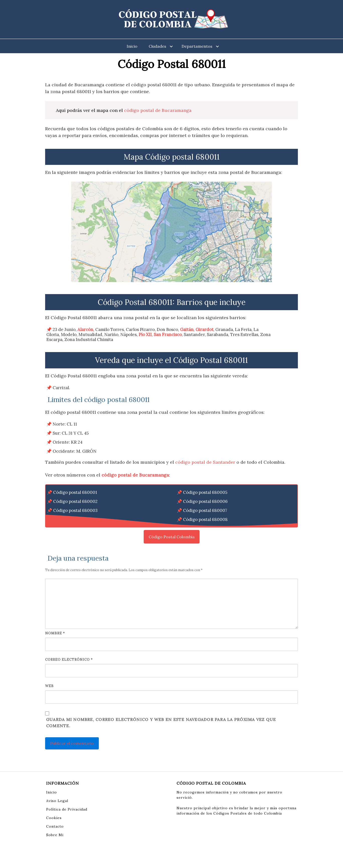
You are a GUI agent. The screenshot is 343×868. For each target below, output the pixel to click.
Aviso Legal (57, 801)
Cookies (54, 818)
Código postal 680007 (205, 510)
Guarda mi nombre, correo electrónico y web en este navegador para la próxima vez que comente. (161, 723)
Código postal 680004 (75, 519)
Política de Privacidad (67, 809)
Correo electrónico (69, 660)
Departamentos (197, 46)
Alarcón (85, 329)
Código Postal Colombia (172, 537)
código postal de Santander (205, 462)
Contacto (55, 826)
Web (49, 686)
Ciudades (157, 46)
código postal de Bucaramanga (158, 110)
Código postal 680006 (205, 501)
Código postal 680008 (205, 519)
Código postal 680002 (75, 501)
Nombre (55, 633)
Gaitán (187, 329)
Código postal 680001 (75, 492)
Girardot (204, 329)
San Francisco (168, 335)
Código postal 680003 (75, 510)
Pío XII (145, 335)
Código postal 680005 (205, 492)
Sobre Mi (55, 835)
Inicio (132, 46)
